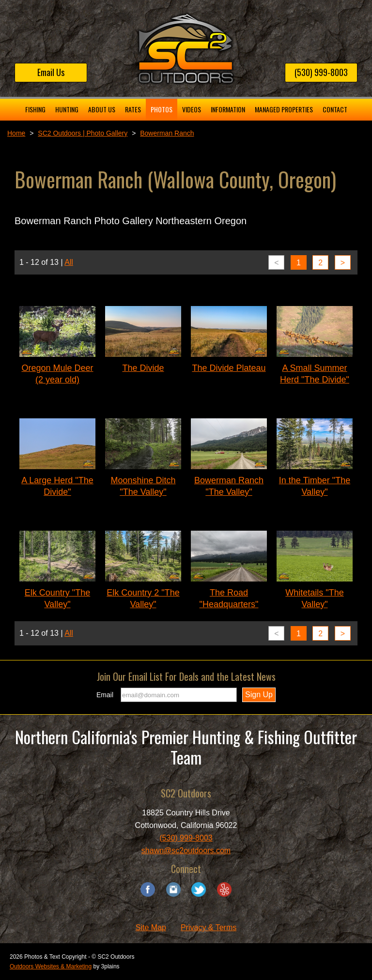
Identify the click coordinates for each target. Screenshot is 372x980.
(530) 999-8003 (321, 72)
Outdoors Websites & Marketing (51, 966)
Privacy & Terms (209, 927)
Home (16, 133)
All (69, 262)
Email (105, 695)
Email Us (51, 72)
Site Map (151, 927)
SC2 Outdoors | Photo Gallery (83, 133)
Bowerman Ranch (167, 133)
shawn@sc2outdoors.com (186, 850)
